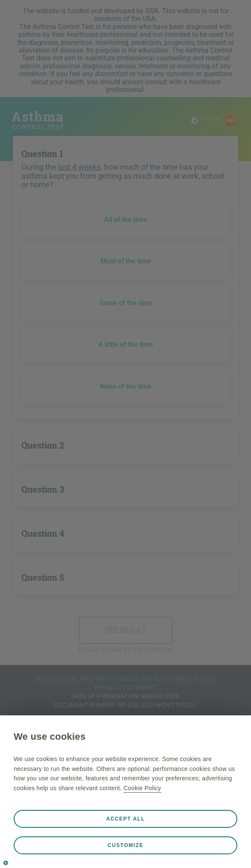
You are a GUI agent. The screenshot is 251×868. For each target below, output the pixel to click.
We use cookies (50, 737)
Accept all (125, 819)
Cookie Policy (142, 788)
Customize (126, 845)
